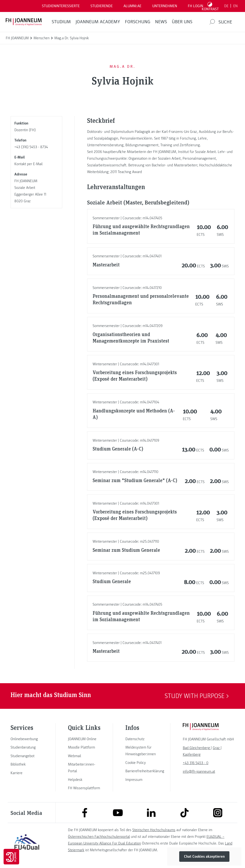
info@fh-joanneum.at (199, 772)
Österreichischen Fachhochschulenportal (99, 837)
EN (235, 6)
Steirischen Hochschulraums (154, 830)
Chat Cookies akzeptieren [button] (204, 857)
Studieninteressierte (61, 6)
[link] (27, 739)
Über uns (182, 22)
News (161, 22)
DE (226, 6)
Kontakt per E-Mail (28, 164)
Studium (61, 22)
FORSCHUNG (138, 22)
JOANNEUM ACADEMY (98, 22)
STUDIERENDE (102, 6)
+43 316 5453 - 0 (196, 763)
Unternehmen (165, 6)
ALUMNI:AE (132, 6)
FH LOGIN (195, 6)
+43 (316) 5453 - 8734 (31, 147)
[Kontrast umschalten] (210, 6)
